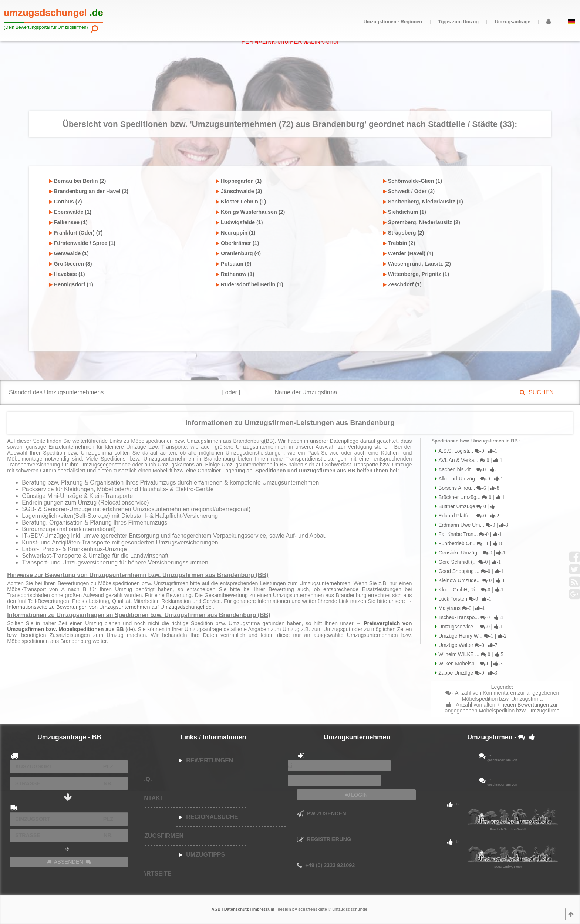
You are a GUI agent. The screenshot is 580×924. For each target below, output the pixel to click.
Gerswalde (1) (69, 253)
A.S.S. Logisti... (467, 451)
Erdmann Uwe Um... (473, 525)
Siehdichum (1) (405, 212)
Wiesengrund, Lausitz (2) (417, 264)
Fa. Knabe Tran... (469, 534)
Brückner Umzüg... (471, 497)
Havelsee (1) (67, 274)
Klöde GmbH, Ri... (470, 590)
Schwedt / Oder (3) (409, 191)
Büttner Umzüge (468, 507)
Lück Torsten (464, 599)
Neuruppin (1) (236, 233)
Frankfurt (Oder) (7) (76, 233)
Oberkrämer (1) (237, 243)
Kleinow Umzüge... (471, 581)
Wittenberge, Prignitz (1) (416, 274)
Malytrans (461, 608)
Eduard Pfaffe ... (468, 516)
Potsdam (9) (234, 264)
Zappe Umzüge (467, 673)
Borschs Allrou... (468, 488)
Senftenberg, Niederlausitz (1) (423, 202)
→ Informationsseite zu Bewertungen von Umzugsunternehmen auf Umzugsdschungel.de (209, 604)
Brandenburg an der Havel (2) (89, 191)
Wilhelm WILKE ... (470, 655)
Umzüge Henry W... (472, 636)
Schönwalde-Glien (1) (413, 181)
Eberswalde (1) (70, 212)
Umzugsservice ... (470, 627)
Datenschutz (237, 909)
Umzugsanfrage (513, 22)
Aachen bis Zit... (468, 470)
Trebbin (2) (399, 243)
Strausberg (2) (404, 233)
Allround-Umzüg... (470, 479)
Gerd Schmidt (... (469, 562)
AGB (216, 909)
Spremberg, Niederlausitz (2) (422, 222)
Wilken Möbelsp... (470, 664)
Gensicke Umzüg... (471, 553)
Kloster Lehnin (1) (241, 202)
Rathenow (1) (235, 274)
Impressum (263, 909)
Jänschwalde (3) (239, 191)
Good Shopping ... (470, 571)
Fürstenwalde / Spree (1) (82, 243)
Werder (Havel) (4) (408, 253)
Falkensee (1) (68, 222)
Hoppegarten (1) (239, 181)
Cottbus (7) (66, 202)
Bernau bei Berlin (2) (78, 181)
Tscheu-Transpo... (470, 618)
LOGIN (356, 795)
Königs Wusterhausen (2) (250, 212)
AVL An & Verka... (470, 460)
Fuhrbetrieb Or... (469, 544)
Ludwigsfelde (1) (240, 222)
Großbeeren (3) (71, 264)
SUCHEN (537, 392)
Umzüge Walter (467, 645)
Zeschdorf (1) (402, 284)
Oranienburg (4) (238, 253)
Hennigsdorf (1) (71, 284)
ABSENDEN (69, 862)
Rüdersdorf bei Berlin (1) (250, 284)
